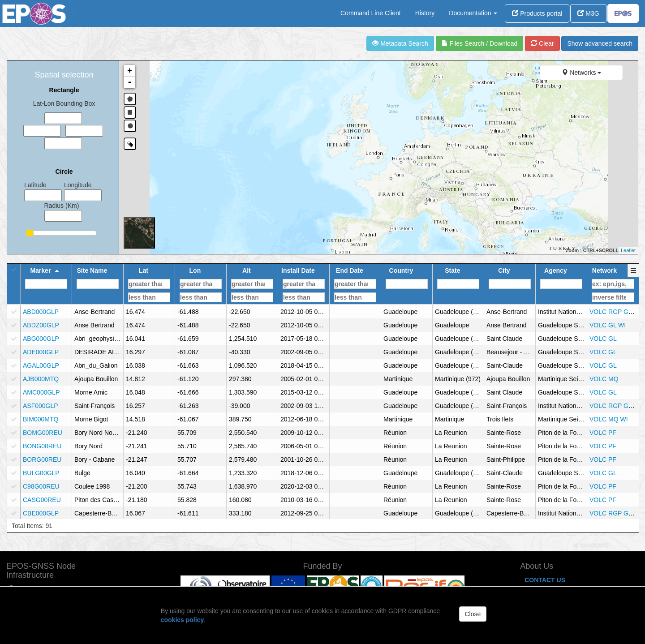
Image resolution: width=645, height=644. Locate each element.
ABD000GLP (41, 312)
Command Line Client (371, 13)
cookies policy (182, 620)
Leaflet (628, 250)
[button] (634, 275)
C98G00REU (41, 486)
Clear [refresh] (542, 43)
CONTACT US (545, 580)
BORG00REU (42, 459)
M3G (588, 13)
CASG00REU (42, 500)
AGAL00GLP (41, 365)
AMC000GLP (41, 392)
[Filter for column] (46, 284)
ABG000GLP (41, 339)
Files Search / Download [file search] (480, 43)
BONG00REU (42, 446)
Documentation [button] (473, 13)
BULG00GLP (41, 473)
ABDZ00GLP (41, 325)
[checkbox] (14, 312)
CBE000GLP (41, 513)
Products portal (537, 13)
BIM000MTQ (41, 419)
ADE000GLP (41, 352)
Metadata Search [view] (400, 43)
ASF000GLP (41, 406)
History (425, 13)
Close (473, 614)
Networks (581, 73)
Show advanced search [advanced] (600, 43)
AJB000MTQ (41, 379)
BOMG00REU (43, 433)
